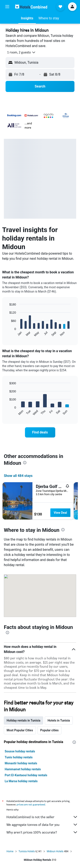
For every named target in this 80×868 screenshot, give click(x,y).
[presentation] (25, 463)
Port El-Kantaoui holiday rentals (26, 775)
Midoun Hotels (55, 851)
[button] (7, 7)
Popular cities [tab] (49, 730)
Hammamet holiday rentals (23, 769)
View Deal (60, 513)
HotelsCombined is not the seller (42, 817)
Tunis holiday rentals (19, 757)
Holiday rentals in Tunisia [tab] (23, 720)
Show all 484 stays (18, 476)
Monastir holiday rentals (21, 763)
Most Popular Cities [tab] (20, 730)
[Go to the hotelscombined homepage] (31, 6)
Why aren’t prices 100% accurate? (42, 832)
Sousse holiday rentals (20, 751)
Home (10, 851)
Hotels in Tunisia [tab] (59, 720)
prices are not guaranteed (31, 804)
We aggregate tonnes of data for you (42, 825)
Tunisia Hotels (27, 851)
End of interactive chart (7, 334)
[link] (40, 432)
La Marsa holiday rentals (21, 781)
